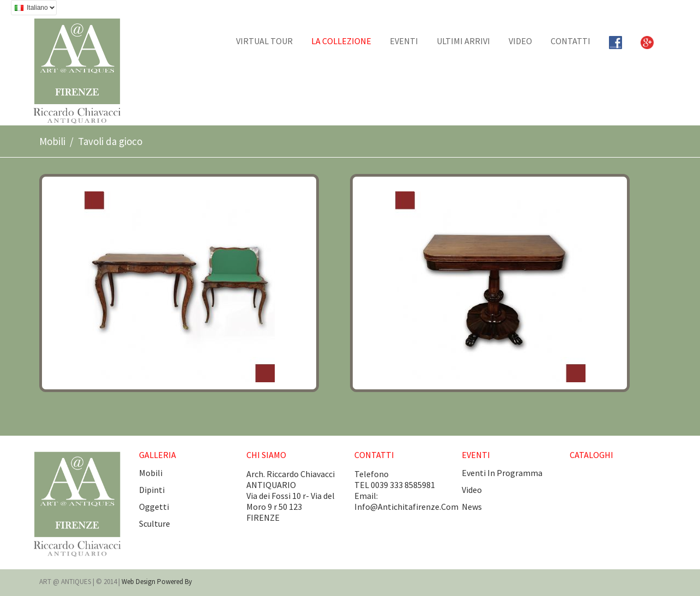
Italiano (33, 9)
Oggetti (154, 507)
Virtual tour (264, 41)
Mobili (52, 141)
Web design (139, 582)
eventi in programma (502, 473)
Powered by (174, 582)
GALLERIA (158, 455)
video (472, 490)
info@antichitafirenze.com (406, 507)
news (472, 507)
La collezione (341, 41)
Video (520, 41)
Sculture (155, 523)
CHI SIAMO (266, 455)
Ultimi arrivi (463, 41)
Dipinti (152, 490)
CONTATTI (571, 41)
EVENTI (404, 41)
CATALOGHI (592, 455)
